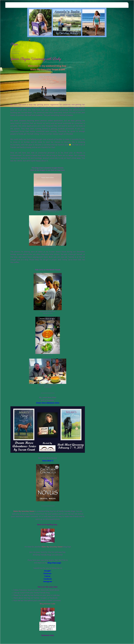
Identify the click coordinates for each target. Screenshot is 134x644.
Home (14, 49)
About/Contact (16, 51)
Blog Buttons (15, 53)
